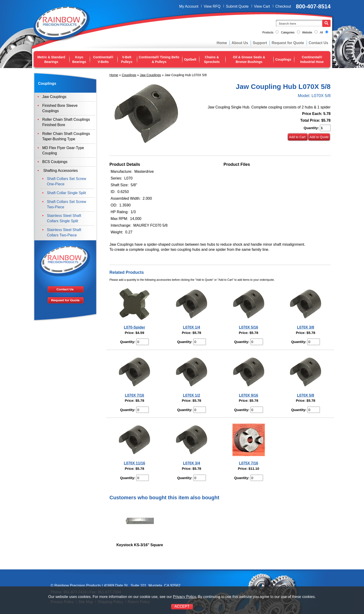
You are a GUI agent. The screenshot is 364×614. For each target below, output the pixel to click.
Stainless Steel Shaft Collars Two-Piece (64, 232)
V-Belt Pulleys (127, 59)
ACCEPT (182, 606)
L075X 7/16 (249, 463)
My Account (189, 6)
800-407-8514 (313, 6)
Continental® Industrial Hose (312, 59)
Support (260, 43)
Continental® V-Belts (103, 59)
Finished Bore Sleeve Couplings (60, 108)
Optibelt (190, 59)
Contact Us (318, 43)
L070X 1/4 (192, 327)
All (321, 33)
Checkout (283, 6)
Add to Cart (298, 137)
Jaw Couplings (150, 75)
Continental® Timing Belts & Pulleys (159, 59)
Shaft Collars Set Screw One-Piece (67, 181)
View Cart (262, 6)
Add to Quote (319, 137)
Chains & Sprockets (212, 59)
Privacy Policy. (185, 597)
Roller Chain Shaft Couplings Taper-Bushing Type (66, 136)
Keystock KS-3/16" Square (140, 545)
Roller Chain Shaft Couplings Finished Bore (66, 122)
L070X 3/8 (305, 327)
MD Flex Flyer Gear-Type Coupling (63, 150)
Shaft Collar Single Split (66, 193)
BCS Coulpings (55, 162)
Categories (288, 33)
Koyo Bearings (79, 59)
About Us (240, 43)
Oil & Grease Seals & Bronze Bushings (249, 59)
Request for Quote (288, 43)
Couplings (283, 59)
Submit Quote (237, 6)
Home (222, 43)
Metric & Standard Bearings (51, 59)
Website (307, 33)
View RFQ (212, 6)
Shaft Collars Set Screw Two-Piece (67, 204)
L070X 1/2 (192, 395)
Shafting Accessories (60, 171)
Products (268, 33)
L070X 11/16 (135, 463)
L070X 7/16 (135, 395)
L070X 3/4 (192, 463)
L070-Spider (135, 327)
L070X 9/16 (249, 395)
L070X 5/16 (249, 327)
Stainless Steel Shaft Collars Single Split (64, 218)
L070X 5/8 (305, 395)
